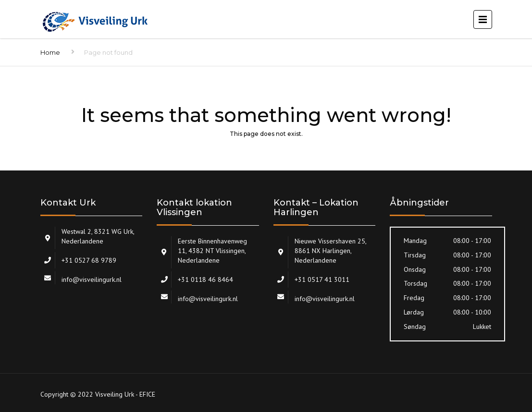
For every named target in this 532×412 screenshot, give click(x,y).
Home (50, 52)
